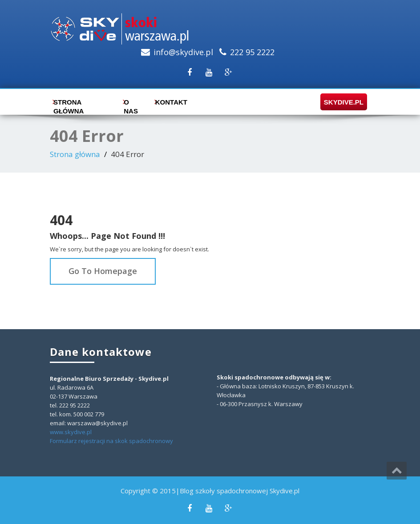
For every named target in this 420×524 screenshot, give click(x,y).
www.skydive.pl (71, 432)
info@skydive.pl (183, 52)
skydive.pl (341, 102)
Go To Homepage (103, 271)
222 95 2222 (252, 52)
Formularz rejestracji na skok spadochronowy (111, 441)
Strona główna (69, 104)
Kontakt (169, 102)
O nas (131, 104)
